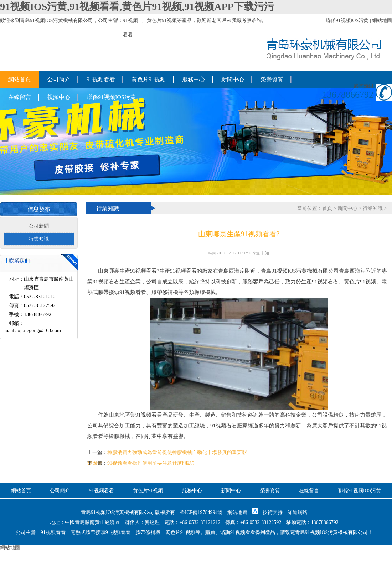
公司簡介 (59, 79)
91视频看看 (101, 79)
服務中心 (194, 79)
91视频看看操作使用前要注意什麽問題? (151, 463)
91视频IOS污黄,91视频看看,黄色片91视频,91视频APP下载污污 (137, 7)
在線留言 (20, 97)
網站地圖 (382, 20)
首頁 (327, 208)
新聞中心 (233, 79)
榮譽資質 (272, 79)
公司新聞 (39, 226)
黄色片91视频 (162, 20)
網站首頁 (20, 79)
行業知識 (39, 239)
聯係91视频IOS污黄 (347, 20)
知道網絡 (298, 512)
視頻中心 (59, 97)
